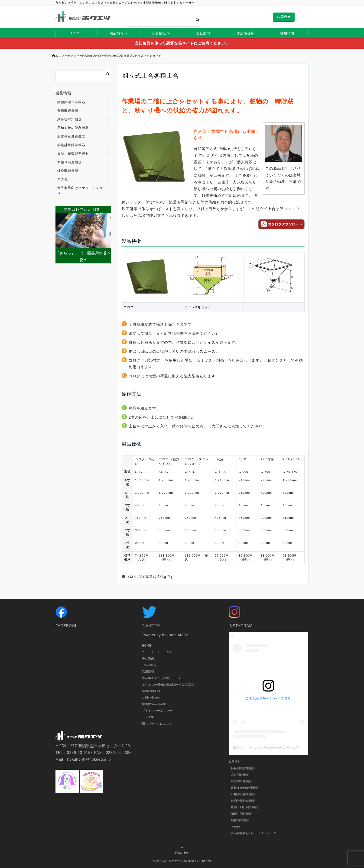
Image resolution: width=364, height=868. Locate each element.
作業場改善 (245, 33)
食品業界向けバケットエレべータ (82, 190)
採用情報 (287, 33)
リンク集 (148, 717)
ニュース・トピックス (157, 652)
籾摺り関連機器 (70, 162)
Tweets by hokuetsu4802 (165, 635)
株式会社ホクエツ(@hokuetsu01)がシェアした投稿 (273, 747)
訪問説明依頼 (151, 691)
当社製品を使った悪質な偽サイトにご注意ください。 (182, 43)
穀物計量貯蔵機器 (71, 145)
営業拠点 (150, 665)
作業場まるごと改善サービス (162, 678)
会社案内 (203, 33)
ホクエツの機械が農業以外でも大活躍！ (169, 685)
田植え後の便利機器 (73, 128)
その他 (63, 179)
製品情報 (117, 33)
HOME (77, 33)
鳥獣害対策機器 (70, 119)
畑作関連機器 (68, 171)
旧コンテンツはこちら (157, 724)
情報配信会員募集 (154, 704)
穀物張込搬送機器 (71, 136)
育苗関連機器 (68, 111)
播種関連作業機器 (71, 102)
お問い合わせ (151, 698)
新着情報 (159, 33)
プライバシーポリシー (157, 711)
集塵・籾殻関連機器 (73, 154)
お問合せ (284, 17)
